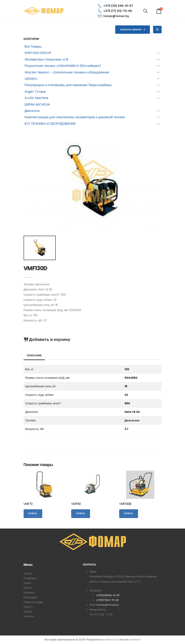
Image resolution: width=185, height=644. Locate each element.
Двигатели (32, 111)
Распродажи (31, 597)
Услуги (27, 583)
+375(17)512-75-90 (108, 600)
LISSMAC (31, 79)
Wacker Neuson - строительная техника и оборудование (67, 72)
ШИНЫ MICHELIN (37, 104)
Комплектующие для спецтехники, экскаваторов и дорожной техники (75, 117)
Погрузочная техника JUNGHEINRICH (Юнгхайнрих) (63, 66)
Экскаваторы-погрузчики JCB (46, 59)
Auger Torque (35, 92)
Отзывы (28, 612)
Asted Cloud (111, 640)
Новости (28, 607)
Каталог (28, 588)
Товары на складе (34, 602)
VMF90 (76, 504)
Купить (33, 513)
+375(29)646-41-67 (108, 595)
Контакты (29, 616)
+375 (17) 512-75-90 (115, 11)
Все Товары (33, 47)
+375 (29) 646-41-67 (116, 6)
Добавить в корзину (47, 339)
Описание (35, 356)
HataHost (135, 640)
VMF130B (125, 504)
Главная (28, 573)
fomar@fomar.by (113, 16)
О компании (30, 578)
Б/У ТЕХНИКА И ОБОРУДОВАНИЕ (50, 124)
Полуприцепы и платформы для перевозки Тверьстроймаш (68, 85)
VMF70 (28, 504)
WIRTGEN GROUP (38, 53)
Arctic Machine (36, 98)
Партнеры (29, 593)
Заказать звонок (133, 30)
